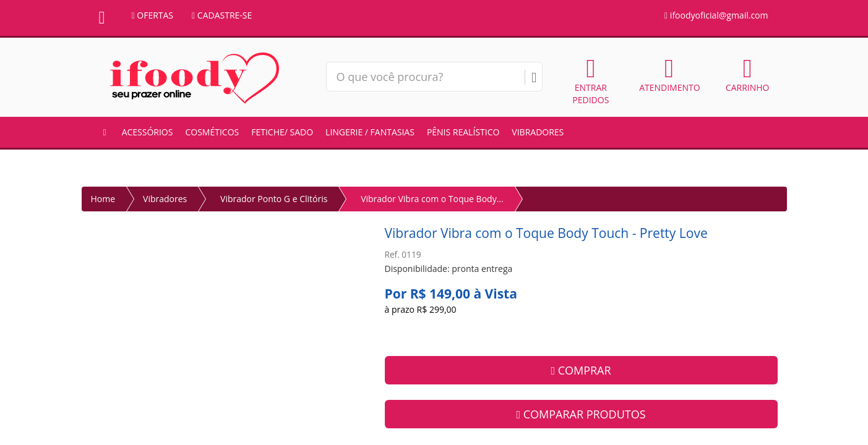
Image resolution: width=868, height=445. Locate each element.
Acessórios (148, 132)
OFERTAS (153, 15)
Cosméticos (212, 132)
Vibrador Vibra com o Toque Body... (432, 199)
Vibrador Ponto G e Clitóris (274, 199)
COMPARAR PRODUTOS (581, 414)
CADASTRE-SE (222, 15)
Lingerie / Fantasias (370, 132)
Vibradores (538, 132)
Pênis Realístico (463, 132)
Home (103, 199)
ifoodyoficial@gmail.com (716, 15)
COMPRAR (581, 370)
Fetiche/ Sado (282, 132)
